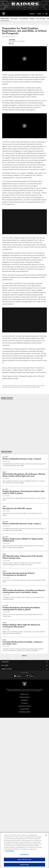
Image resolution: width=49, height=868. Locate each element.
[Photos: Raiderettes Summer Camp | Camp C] (24, 526)
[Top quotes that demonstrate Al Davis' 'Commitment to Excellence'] (24, 577)
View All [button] (24, 656)
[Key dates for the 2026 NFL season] (24, 511)
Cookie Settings (24, 709)
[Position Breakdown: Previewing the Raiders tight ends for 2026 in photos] (24, 495)
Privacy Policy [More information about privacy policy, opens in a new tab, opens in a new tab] (10, 851)
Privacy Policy (24, 694)
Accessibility (24, 700)
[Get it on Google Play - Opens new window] (30, 677)
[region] (24, 850)
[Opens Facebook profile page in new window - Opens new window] (10, 43)
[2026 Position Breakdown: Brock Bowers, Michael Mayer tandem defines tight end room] (24, 478)
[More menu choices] (46, 14)
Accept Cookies (25, 865)
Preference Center (24, 712)
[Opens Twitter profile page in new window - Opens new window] (13, 43)
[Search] (43, 14)
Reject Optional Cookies (25, 859)
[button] (24, 320)
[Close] (46, 835)
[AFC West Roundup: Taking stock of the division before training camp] (24, 560)
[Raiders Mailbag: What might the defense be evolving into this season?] (24, 628)
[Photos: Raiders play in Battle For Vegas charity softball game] (24, 542)
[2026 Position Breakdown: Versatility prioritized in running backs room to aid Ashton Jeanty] (24, 594)
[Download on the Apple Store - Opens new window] (18, 676)
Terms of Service (24, 697)
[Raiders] (24, 684)
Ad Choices (25, 703)
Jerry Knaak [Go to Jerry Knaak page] (12, 40)
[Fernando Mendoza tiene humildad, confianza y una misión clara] (24, 646)
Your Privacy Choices (25, 706)
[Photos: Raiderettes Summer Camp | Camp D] (24, 461)
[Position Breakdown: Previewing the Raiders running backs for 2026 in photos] (24, 611)
